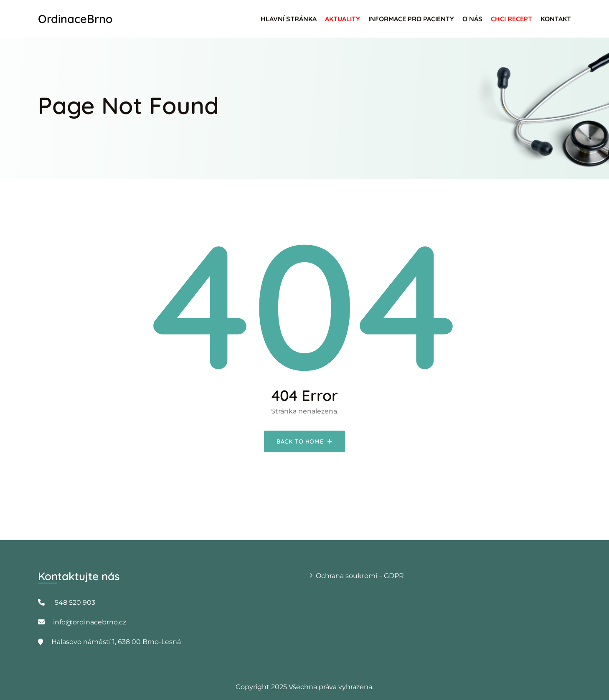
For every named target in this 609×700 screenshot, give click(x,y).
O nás (472, 19)
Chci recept (511, 19)
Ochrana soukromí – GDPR (360, 576)
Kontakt (556, 19)
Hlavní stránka (289, 19)
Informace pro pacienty (411, 19)
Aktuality (343, 19)
